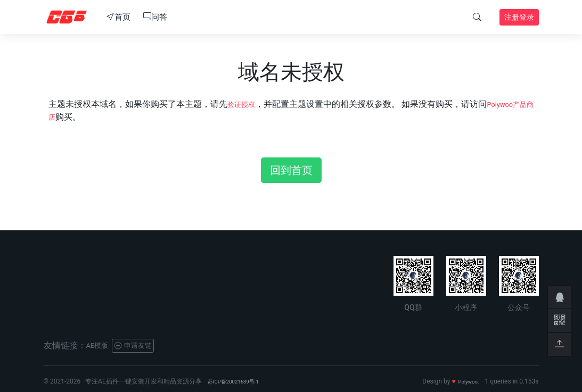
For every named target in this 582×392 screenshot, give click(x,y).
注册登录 (519, 17)
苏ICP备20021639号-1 (239, 381)
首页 (118, 17)
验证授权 (244, 104)
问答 (155, 17)
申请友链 (142, 345)
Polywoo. (466, 381)
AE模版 (100, 345)
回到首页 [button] (291, 170)
